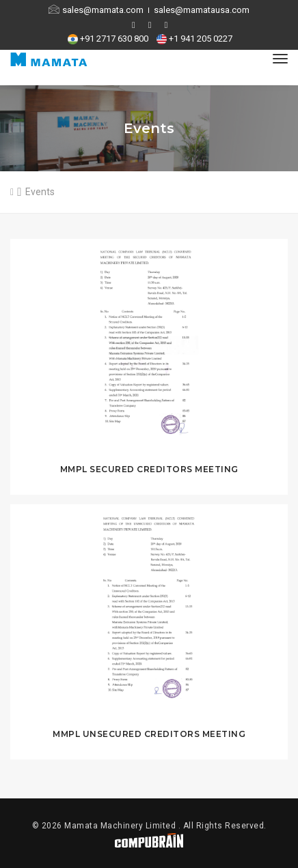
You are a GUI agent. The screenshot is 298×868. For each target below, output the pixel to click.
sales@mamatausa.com (202, 10)
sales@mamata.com (97, 10)
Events (40, 192)
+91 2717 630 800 (110, 39)
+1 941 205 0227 (195, 39)
